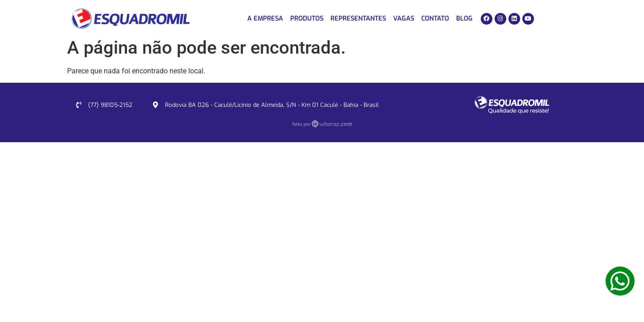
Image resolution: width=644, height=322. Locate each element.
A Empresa (265, 19)
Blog (464, 19)
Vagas (404, 19)
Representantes (358, 19)
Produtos (307, 19)
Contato (435, 19)
